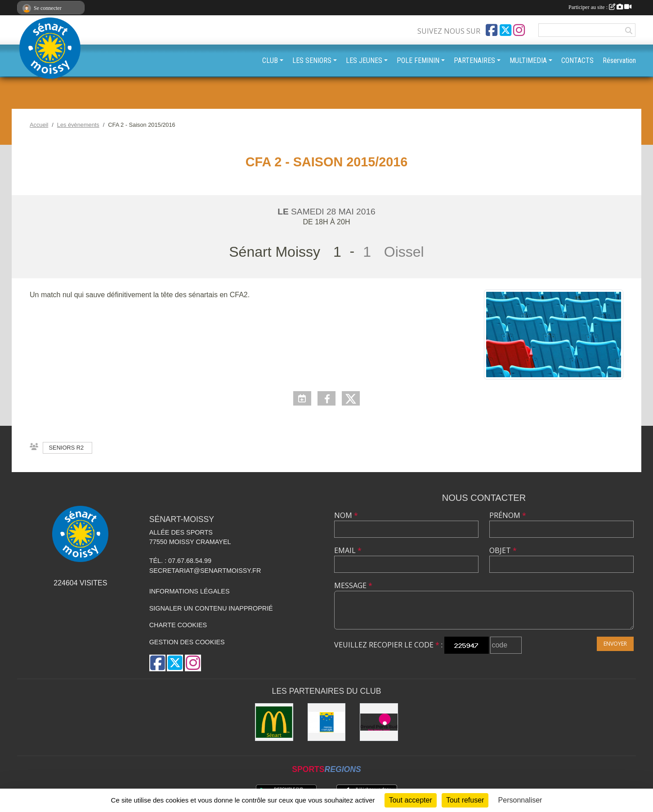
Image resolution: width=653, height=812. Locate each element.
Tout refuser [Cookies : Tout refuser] (465, 800)
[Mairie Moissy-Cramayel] (327, 722)
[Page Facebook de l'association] (492, 30)
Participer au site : (600, 7)
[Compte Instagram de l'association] (519, 30)
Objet (503, 550)
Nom (346, 515)
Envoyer (615, 644)
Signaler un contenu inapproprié (211, 608)
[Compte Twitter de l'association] (505, 30)
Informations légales (190, 591)
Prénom (508, 515)
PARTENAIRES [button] (474, 60)
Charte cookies (178, 625)
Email (348, 550)
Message (353, 585)
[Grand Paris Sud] (379, 722)
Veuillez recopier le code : (388, 645)
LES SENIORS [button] (312, 60)
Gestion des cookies (187, 642)
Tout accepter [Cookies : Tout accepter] (411, 800)
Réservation (619, 60)
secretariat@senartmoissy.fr (205, 571)
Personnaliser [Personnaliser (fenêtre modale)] (520, 800)
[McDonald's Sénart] (274, 722)
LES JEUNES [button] (364, 60)
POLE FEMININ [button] (418, 60)
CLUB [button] (270, 60)
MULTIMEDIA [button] (528, 60)
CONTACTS (577, 60)
